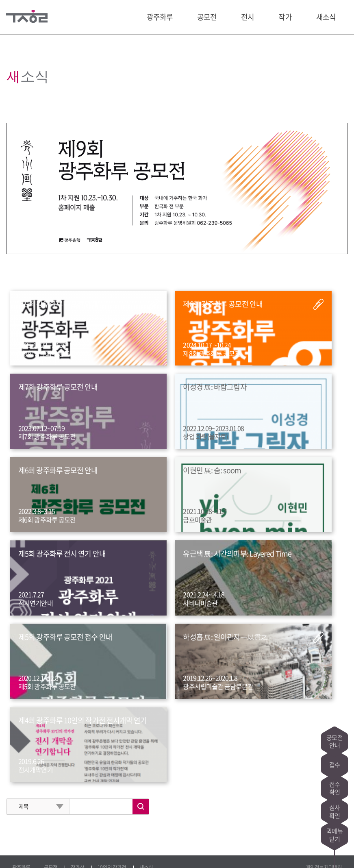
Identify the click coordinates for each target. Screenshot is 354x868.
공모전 (207, 17)
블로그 (12, 852)
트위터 (42, 852)
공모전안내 (334, 705)
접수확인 (334, 770)
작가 (285, 17)
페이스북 (27, 852)
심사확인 (334, 803)
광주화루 (160, 17)
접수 (334, 737)
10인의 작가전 (112, 766)
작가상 (77, 766)
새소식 (326, 17)
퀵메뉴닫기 (334, 835)
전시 (248, 17)
